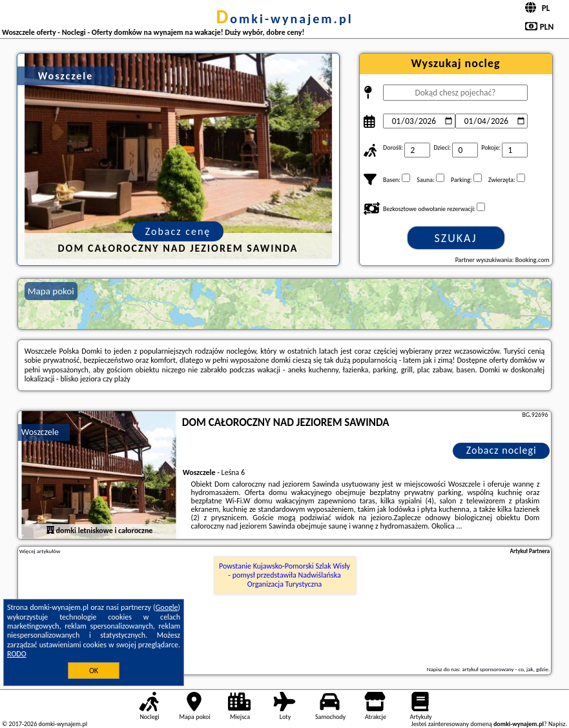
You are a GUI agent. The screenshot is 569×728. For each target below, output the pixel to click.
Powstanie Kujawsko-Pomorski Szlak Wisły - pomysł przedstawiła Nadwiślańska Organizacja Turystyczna (284, 575)
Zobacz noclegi (502, 450)
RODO (17, 654)
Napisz (557, 724)
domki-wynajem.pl (284, 19)
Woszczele (40, 432)
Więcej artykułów (40, 551)
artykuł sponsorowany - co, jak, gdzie (505, 669)
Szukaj (456, 238)
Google (167, 607)
